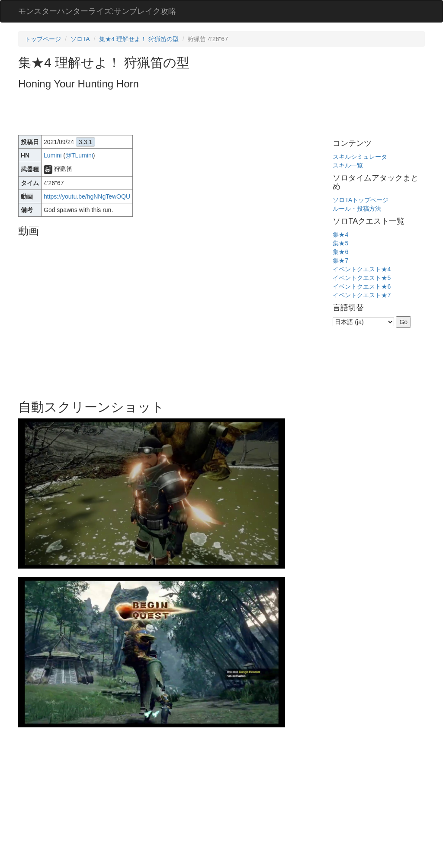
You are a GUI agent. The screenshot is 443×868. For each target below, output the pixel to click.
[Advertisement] (176, 113)
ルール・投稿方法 (357, 209)
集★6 (340, 252)
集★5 (340, 243)
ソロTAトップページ (361, 200)
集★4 (340, 235)
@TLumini (79, 155)
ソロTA (80, 39)
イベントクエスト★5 (362, 278)
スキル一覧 (348, 165)
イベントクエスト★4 (362, 269)
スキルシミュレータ (360, 157)
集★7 (340, 260)
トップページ (43, 39)
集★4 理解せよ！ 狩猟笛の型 (139, 39)
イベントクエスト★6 (362, 286)
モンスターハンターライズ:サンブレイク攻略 (97, 11)
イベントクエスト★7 (362, 295)
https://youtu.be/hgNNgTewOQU (87, 196)
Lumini (53, 155)
